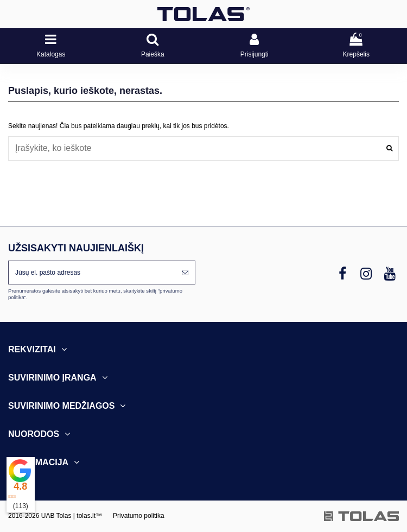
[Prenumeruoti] (185, 273)
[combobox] (203, 148)
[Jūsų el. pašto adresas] (92, 273)
